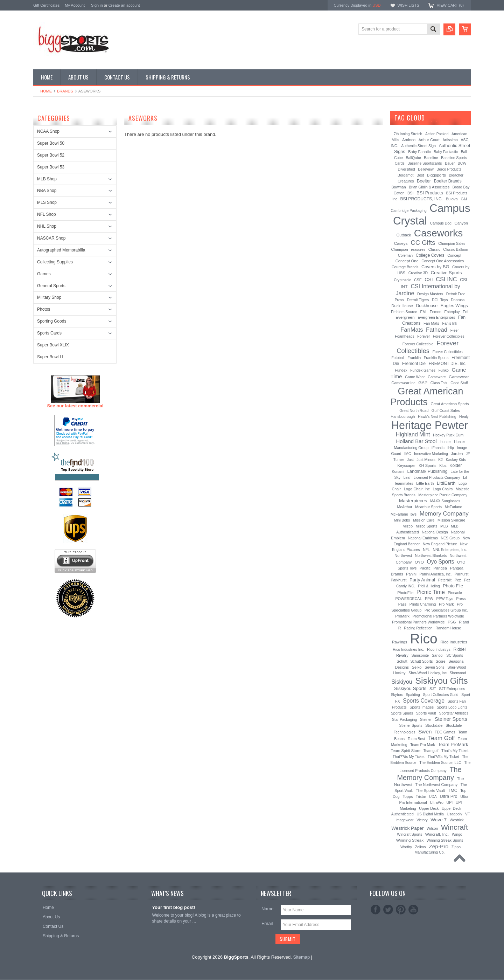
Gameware (437, 377)
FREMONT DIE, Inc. (448, 364)
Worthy (406, 847)
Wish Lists (408, 5)
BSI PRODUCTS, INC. (422, 199)
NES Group (450, 538)
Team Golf (441, 738)
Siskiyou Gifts (441, 681)
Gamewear (459, 377)
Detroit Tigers (418, 300)
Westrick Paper (407, 828)
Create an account (124, 5)
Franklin (414, 358)
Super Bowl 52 (51, 155)
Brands (65, 91)
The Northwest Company (437, 785)
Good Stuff (459, 383)
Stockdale (434, 725)
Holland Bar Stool (416, 441)
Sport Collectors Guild (440, 695)
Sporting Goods (52, 321)
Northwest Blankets (431, 555)
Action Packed (437, 134)
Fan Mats (431, 323)
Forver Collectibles (448, 352)
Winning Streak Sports (445, 840)
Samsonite (420, 655)
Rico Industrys (439, 649)
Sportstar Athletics (454, 713)
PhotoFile (405, 593)
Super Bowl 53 (51, 167)
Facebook (376, 910)
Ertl (465, 312)
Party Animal (422, 580)
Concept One (407, 261)
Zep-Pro (439, 846)
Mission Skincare (451, 520)
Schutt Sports (422, 661)
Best (420, 175)
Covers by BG (435, 267)
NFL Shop (47, 214)
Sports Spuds (402, 713)
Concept (454, 255)
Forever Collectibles (428, 347)
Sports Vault (426, 713)
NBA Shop (47, 191)
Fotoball (398, 358)
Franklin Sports (436, 358)
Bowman (399, 187)
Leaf (407, 478)
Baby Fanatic (419, 152)
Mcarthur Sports (428, 507)
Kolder (456, 465)
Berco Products (449, 169)
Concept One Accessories (443, 261)
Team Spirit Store (405, 751)
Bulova (452, 199)
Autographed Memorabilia (61, 250)
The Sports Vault (430, 791)
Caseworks (439, 233)
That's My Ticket (455, 751)
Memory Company (444, 513)
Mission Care (424, 520)
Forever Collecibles (449, 336)
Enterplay (452, 312)
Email (267, 923)
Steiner (426, 719)
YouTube (413, 910)
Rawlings (400, 642)
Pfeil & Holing (429, 586)
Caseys (401, 243)
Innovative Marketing (431, 454)
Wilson (432, 828)
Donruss (458, 300)
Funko (444, 370)
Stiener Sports (411, 726)
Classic (434, 249)
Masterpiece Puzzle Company (443, 495)
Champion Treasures (408, 249)
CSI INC (446, 279)
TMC (453, 791)
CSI (429, 279)
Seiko (417, 667)
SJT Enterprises (452, 689)
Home (46, 91)
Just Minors (426, 460)
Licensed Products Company (437, 478)
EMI (423, 312)
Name (268, 909)
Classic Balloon (456, 250)
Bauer (450, 163)
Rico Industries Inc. (408, 649)
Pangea (440, 568)
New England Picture (440, 544)
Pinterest (401, 910)
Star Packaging (404, 719)
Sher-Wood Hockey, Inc (428, 673)
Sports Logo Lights (452, 707)
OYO (419, 562)
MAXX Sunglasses (445, 501)
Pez (458, 580)
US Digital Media (430, 814)
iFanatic (438, 448)
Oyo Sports (441, 562)
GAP (423, 383)
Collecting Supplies (55, 262)
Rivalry (402, 655)
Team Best (416, 739)
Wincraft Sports (409, 834)
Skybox (397, 695)
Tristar (421, 797)
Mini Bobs (402, 520)
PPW (429, 599)
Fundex (401, 370)
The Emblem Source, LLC (440, 763)
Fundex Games (423, 370)
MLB (444, 526)
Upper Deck (429, 808)
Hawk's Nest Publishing (437, 416)
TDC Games (445, 732)
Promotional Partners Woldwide (438, 616)
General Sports (51, 286)
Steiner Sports (451, 719)
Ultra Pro (448, 796)
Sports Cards (49, 333)
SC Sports (455, 655)
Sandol (438, 655)
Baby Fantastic (446, 152)
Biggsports (436, 175)
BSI (410, 193)
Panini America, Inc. (436, 574)
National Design (435, 532)
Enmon (436, 312)
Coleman (405, 255)
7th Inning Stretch (408, 134)
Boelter (424, 181)
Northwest (403, 555)
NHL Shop (47, 226)
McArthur (405, 507)
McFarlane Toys (404, 514)
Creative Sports (446, 273)
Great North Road (414, 410)
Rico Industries (454, 642)
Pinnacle (455, 593)
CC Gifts (423, 243)
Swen (425, 731)
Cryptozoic (402, 280)
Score (440, 661)
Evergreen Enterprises (436, 317)
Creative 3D (418, 273)
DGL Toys (440, 300)
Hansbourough (403, 416)
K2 (440, 460)
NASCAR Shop (51, 238)
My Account (75, 5)
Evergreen (405, 317)
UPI (450, 802)
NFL (426, 550)
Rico (424, 639)
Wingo (457, 834)
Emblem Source (404, 312)
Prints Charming (423, 604)
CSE (418, 280)
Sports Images (422, 707)
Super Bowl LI (50, 357)
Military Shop (49, 297)
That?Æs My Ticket (443, 757)
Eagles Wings (454, 306)
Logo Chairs (443, 489)
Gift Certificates (46, 5)
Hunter (445, 442)
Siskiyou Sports (410, 688)
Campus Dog (441, 223)
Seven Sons (435, 667)
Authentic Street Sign (418, 146)
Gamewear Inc (403, 383)
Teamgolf (431, 751)
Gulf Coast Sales (446, 410)
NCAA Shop (48, 131)
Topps (408, 796)
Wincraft (454, 827)
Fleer (455, 330)
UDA (433, 797)
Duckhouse (427, 306)
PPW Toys (445, 599)
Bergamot (406, 175)
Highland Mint (413, 434)
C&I (464, 199)
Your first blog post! (173, 907)
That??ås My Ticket (409, 757)
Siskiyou (402, 682)
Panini (411, 574)
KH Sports (427, 465)
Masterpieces (413, 501)
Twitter (388, 910)
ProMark (402, 616)
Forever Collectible (418, 344)
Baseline (431, 158)
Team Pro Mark (422, 745)
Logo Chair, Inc (417, 489)
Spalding (413, 695)
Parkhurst (398, 580)
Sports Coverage (424, 701)
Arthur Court (429, 140)
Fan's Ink (450, 323)
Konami (398, 472)
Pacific (425, 568)
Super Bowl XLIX (53, 345)
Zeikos (421, 847)
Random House (448, 628)
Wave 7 (439, 820)
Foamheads (405, 336)
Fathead (437, 330)
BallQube (413, 158)
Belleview (426, 169)
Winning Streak (410, 840)
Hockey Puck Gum (448, 435)
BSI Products (430, 193)
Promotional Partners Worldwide (418, 622)
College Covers (430, 255)
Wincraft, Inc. (437, 834)
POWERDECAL (409, 599)
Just (410, 460)
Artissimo (450, 140)
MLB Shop (47, 179)
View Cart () (450, 5)
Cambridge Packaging (409, 211)
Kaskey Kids (456, 460)
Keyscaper (406, 465)
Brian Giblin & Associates (429, 187)
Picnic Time (431, 592)
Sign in (97, 5)
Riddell (460, 649)
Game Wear (415, 377)
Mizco (408, 526)
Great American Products (427, 397)
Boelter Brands (448, 181)
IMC (408, 454)
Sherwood (458, 673)
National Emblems (423, 538)
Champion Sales (452, 243)
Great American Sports (450, 404)
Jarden (457, 454)
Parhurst (461, 574)
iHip (451, 448)
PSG (452, 622)
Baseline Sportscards (425, 163)
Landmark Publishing (427, 471)
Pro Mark (446, 604)
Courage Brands (405, 267)
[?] (434, 118)
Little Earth (425, 483)
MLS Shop (47, 202)
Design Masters (430, 294)
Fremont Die (414, 364)
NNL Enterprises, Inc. (450, 550)
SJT (433, 689)
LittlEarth (446, 483)
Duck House (402, 306)
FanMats (412, 330)
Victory (422, 820)
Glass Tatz (439, 383)
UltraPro (437, 802)
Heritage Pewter (430, 425)
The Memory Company (429, 774)
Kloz (443, 465)
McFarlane (454, 507)
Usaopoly (455, 814)
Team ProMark (453, 744)
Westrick (457, 820)
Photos (44, 309)
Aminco (409, 140)
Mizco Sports (427, 526)
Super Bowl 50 (51, 143)
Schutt (402, 661)
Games (44, 274)
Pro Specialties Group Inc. (446, 610)
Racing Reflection (418, 628)
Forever (423, 336)
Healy (464, 417)
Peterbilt (445, 580)
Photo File (453, 586)
